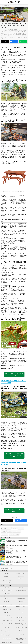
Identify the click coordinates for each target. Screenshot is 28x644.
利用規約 (21, 588)
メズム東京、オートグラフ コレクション (21, 624)
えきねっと (21, 604)
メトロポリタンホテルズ (7, 618)
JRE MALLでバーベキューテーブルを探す (14, 511)
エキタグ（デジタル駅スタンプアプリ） (7, 635)
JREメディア (3, 567)
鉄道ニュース (7, 576)
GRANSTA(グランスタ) (7, 642)
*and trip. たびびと (7, 610)
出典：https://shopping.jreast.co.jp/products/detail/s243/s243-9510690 (12, 348)
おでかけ (7, 573)
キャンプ (9, 531)
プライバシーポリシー (7, 591)
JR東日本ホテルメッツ (21, 618)
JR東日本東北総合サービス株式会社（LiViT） (21, 639)
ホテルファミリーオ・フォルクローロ (7, 631)
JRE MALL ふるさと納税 (7, 604)
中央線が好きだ (7, 615)
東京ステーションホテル (7, 623)
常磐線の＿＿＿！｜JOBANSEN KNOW (7, 580)
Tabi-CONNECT (21, 615)
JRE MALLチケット (7, 607)
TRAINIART (21, 642)
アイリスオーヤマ (17, 531)
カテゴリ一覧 (4, 571)
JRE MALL (14, 528)
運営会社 (7, 588)
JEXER (21, 601)
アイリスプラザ (5, 534)
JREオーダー (7, 601)
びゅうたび (21, 612)
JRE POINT (7, 612)
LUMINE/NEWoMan (7, 638)
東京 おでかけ (21, 579)
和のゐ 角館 (21, 621)
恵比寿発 (21, 630)
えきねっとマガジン (21, 610)
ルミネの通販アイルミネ (21, 634)
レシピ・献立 (7, 583)
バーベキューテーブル (6, 528)
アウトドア (4, 531)
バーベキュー (21, 528)
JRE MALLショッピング (14, 534)
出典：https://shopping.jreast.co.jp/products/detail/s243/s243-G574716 (12, 419)
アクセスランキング (5, 538)
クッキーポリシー (7, 593)
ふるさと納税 (21, 576)
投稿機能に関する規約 (21, 591)
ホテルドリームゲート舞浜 (21, 627)
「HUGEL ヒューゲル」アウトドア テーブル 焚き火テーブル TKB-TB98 (14, 455)
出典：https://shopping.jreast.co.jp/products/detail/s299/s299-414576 (12, 192)
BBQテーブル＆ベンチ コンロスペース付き (14, 374)
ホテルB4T (7, 627)
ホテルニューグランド (7, 621)
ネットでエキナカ (21, 599)
